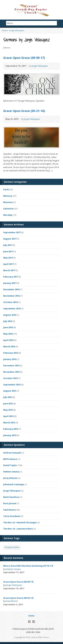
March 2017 (9, 270)
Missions (8, 202)
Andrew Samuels (12, 453)
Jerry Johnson (10, 478)
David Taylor (10, 465)
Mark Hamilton (11, 497)
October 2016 (10, 302)
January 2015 (10, 435)
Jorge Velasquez (17, 30)
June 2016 (8, 327)
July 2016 (8, 321)
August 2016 (10, 315)
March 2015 (9, 423)
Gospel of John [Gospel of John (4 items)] (12, 547)
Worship (8, 215)
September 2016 (12, 308)
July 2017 (8, 245)
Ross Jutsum (10, 503)
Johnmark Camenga (14, 484)
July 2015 (8, 397)
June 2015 (8, 403)
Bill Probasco (10, 459)
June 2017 (8, 251)
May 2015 (8, 410)
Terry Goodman (12, 516)
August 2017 (10, 239)
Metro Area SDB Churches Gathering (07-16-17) (28, 566)
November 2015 (11, 372)
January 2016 (10, 359)
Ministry (8, 196)
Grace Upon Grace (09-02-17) (18, 598)
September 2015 (12, 385)
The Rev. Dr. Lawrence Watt (18, 529)
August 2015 (10, 391)
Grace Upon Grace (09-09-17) (24, 58)
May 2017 (8, 258)
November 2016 (11, 296)
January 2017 (10, 283)
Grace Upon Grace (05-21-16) (24, 111)
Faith (6, 190)
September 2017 (12, 232)
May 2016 (8, 334)
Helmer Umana (11, 472)
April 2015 (8, 416)
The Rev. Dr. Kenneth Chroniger (20, 522)
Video (53, 66)
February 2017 (11, 277)
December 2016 (11, 289)
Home (5, 30)
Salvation (8, 209)
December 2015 (11, 366)
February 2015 (11, 429)
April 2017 (8, 264)
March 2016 (9, 346)
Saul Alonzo (10, 510)
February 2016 (11, 353)
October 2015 (10, 378)
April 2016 (8, 340)
